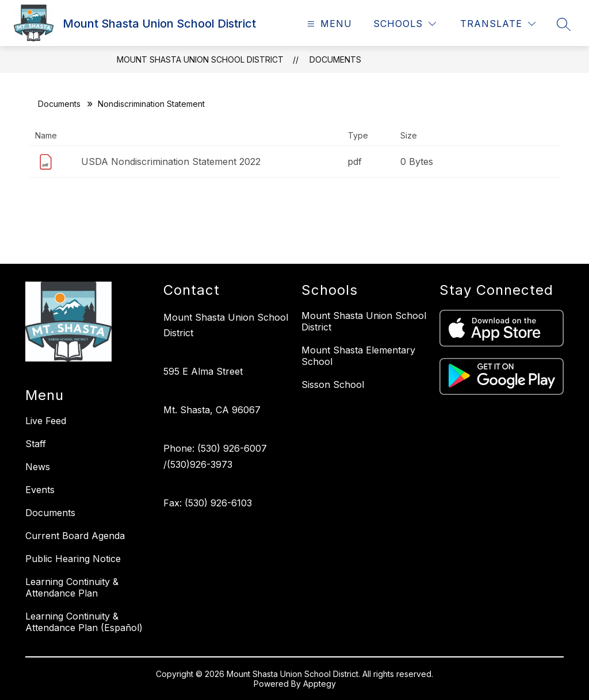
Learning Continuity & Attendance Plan (72, 587)
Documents (335, 59)
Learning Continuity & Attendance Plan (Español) (84, 622)
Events (40, 490)
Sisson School (333, 384)
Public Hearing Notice (73, 559)
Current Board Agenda (75, 536)
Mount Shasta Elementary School (358, 356)
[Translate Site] (498, 24)
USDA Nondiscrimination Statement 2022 (171, 161)
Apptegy (320, 684)
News (38, 467)
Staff (36, 444)
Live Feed (46, 421)
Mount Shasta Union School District (200, 59)
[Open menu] (328, 24)
